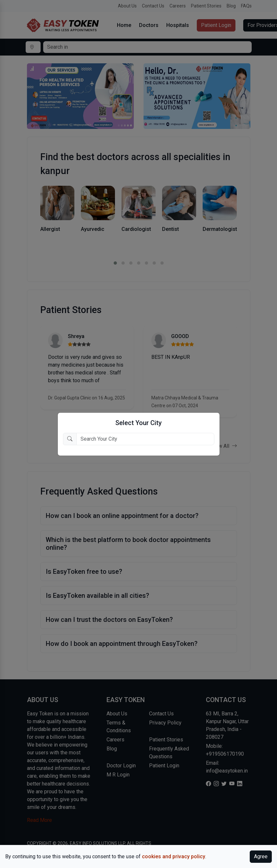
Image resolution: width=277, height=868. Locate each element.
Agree (261, 856)
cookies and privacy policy (174, 856)
